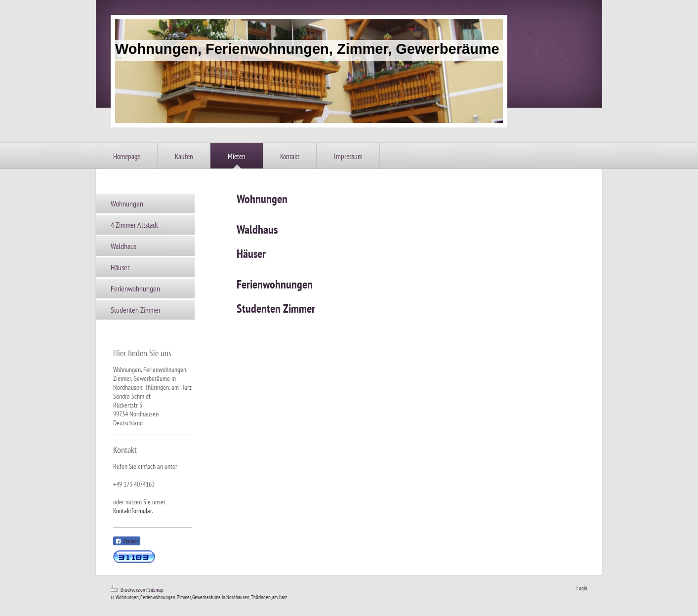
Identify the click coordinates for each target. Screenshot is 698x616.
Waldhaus (257, 229)
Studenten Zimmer (276, 308)
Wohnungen (262, 199)
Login (582, 588)
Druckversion (128, 590)
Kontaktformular (132, 511)
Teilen (127, 541)
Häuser (251, 254)
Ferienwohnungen (275, 284)
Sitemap (156, 590)
